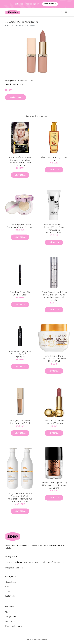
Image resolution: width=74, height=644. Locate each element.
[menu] (66, 12)
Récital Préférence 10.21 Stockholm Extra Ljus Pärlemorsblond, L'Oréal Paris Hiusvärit (20, 161)
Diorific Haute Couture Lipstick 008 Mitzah (54, 422)
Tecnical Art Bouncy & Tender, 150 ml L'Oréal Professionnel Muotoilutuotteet (54, 229)
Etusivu (8, 26)
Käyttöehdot (11, 621)
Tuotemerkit (22, 81)
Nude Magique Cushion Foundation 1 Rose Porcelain (20, 226)
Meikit (8, 587)
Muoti (7, 591)
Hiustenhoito (10, 582)
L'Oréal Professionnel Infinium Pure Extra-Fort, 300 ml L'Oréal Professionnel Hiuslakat (54, 296)
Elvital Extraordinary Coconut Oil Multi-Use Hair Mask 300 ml (54, 359)
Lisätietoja (16, 97)
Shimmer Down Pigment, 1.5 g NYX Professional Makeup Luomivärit (54, 485)
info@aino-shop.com (14, 568)
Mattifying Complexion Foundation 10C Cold (20, 422)
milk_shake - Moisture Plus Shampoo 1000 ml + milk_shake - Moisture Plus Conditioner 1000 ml (20, 497)
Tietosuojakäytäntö (14, 626)
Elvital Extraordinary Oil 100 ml (54, 159)
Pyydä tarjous (50, 4)
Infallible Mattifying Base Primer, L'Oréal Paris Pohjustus (20, 354)
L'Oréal (31, 81)
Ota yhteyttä (10, 617)
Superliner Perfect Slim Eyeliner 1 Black (20, 293)
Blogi (7, 612)
